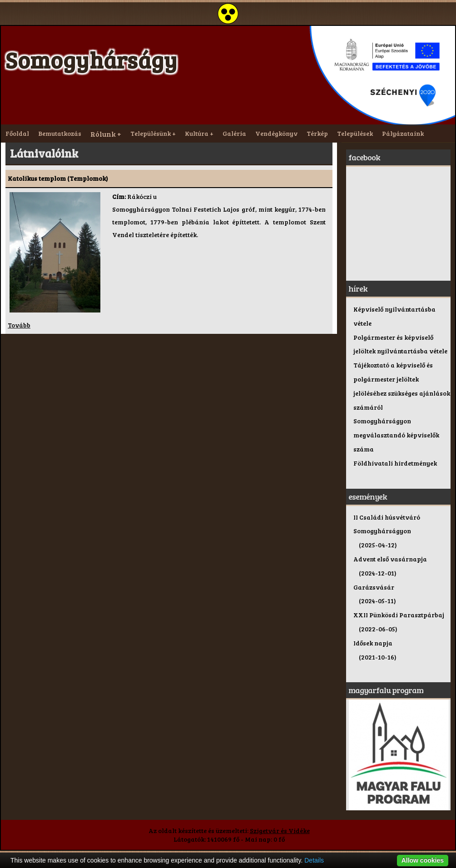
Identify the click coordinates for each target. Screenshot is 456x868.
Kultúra (197, 133)
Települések (355, 133)
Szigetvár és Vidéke (280, 831)
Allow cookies (423, 860)
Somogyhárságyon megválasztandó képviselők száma (396, 435)
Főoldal (17, 133)
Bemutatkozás (60, 133)
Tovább (19, 325)
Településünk (151, 133)
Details (314, 860)
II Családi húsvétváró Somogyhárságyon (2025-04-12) (387, 531)
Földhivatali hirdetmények (395, 463)
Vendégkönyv (276, 133)
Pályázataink (403, 133)
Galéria (234, 133)
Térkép (317, 133)
